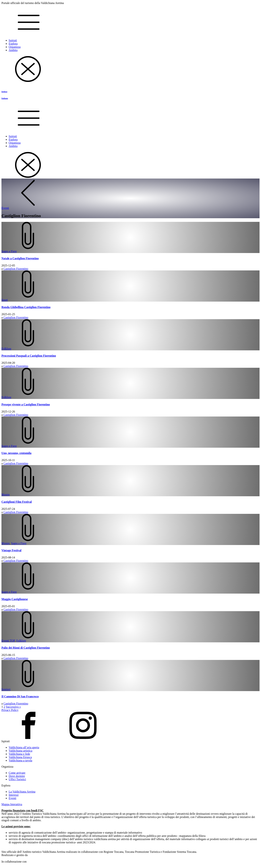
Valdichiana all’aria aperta (24, 747)
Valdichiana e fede (19, 754)
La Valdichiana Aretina (22, 792)
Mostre (6, 495)
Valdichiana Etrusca (20, 757)
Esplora (13, 44)
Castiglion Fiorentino (16, 269)
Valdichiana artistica (20, 751)
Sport (5, 300)
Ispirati (13, 40)
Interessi (14, 795)
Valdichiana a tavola (20, 760)
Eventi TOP (8, 641)
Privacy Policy (10, 710)
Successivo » (13, 707)
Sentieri (6, 689)
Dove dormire (17, 776)
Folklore (6, 349)
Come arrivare (17, 773)
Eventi (13, 798)
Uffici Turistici (17, 779)
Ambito (13, 50)
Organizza (15, 47)
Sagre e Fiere (9, 251)
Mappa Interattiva (12, 804)
